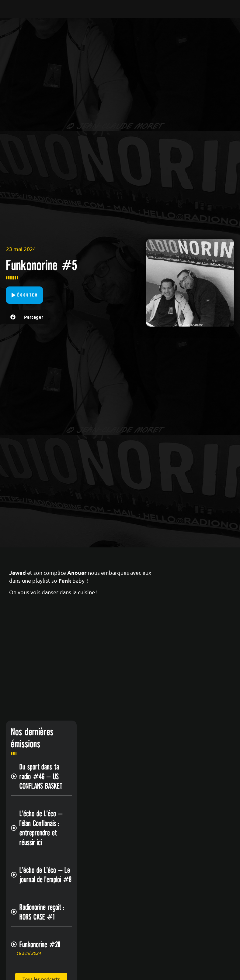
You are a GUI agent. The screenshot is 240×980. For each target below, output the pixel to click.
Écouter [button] (28, 295)
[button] (27, 317)
